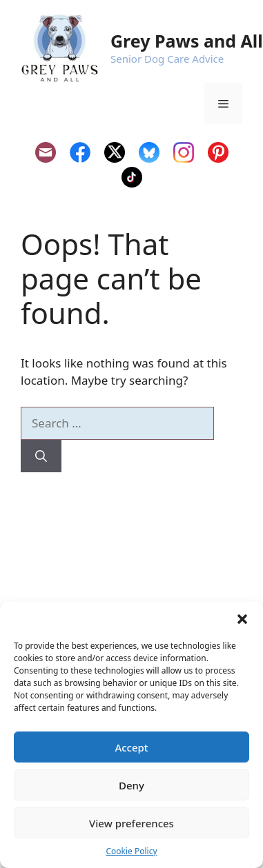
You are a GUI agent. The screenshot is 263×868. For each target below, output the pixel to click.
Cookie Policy (131, 851)
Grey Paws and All (187, 41)
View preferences (131, 823)
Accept (131, 747)
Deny (131, 785)
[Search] (41, 456)
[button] (242, 619)
